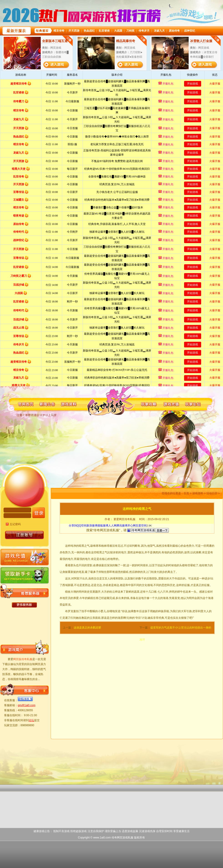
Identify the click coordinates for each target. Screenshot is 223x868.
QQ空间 (82, 526)
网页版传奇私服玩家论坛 (194, 404)
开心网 (132, 526)
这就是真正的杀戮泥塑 (87, 628)
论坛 (31, 720)
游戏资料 (198, 493)
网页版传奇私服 (109, 404)
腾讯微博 (122, 526)
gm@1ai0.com (27, 705)
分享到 (73, 526)
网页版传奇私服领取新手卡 (24, 574)
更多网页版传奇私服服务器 (24, 605)
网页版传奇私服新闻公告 (45, 404)
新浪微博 (92, 526)
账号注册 (24, 535)
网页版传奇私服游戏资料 (67, 404)
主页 (186, 493)
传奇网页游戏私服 (122, 838)
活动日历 (212, 493)
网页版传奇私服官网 (23, 404)
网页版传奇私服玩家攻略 (150, 404)
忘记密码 (15, 524)
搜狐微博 (103, 526)
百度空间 (141, 526)
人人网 (112, 526)
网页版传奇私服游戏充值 (172, 404)
